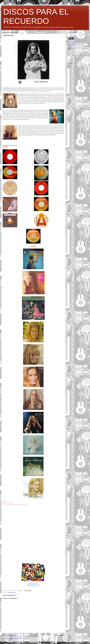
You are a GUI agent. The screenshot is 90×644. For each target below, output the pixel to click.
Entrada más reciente (9, 635)
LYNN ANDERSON (12, 593)
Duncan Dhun (37, 113)
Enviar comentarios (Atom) (15, 638)
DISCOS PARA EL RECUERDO (74, 45)
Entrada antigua (59, 635)
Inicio (35, 635)
